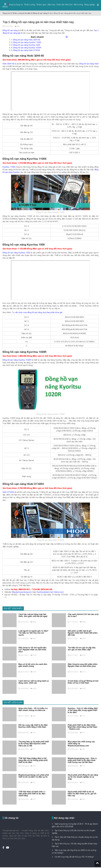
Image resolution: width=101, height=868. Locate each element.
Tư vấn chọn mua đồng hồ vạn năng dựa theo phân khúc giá (37, 312)
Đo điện (28, 13)
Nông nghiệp (89, 5)
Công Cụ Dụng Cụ (16, 5)
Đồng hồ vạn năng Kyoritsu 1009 (16, 253)
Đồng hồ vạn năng (40, 13)
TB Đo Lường (30, 5)
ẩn (67, 37)
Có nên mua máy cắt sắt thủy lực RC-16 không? (74, 857)
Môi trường (78, 5)
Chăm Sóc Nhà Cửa (64, 5)
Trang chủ (6, 13)
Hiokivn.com (59, 592)
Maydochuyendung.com (22, 592)
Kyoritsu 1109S (9, 167)
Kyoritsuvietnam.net (45, 592)
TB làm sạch (41, 5)
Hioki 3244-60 (8, 64)
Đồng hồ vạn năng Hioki (89, 64)
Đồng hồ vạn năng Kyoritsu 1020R (17, 360)
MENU (5, 5)
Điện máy (51, 5)
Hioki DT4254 (8, 492)
